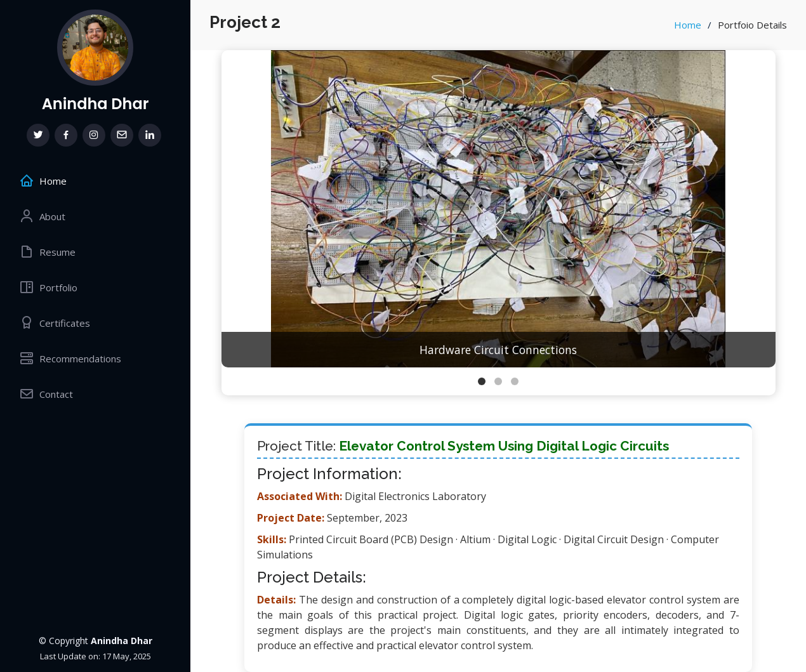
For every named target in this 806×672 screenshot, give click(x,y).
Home (688, 25)
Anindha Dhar (96, 104)
